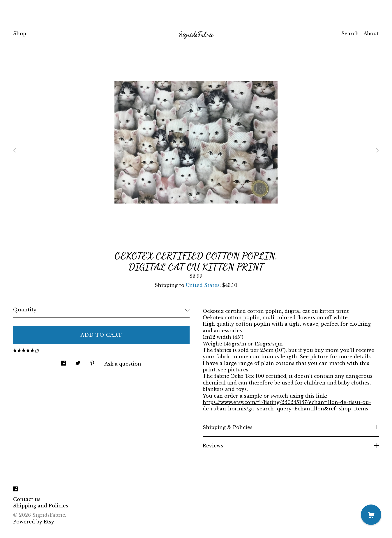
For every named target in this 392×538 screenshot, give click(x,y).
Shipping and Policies (41, 506)
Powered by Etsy (34, 522)
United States (203, 285)
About (371, 33)
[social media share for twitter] (78, 362)
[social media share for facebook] (63, 362)
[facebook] (15, 489)
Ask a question (123, 364)
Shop (20, 33)
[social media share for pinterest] (92, 362)
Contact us (27, 499)
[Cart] (371, 515)
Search (350, 33)
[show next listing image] (364, 149)
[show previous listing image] (28, 149)
